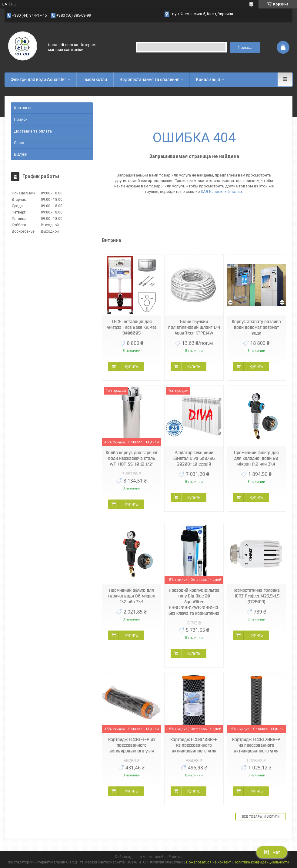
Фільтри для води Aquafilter (38, 79)
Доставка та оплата (33, 131)
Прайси (21, 119)
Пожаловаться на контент (209, 862)
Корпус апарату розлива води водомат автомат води (256, 327)
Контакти (23, 108)
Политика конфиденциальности (261, 862)
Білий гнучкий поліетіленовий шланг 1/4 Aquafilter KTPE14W (194, 327)
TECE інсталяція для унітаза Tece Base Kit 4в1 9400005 (132, 327)
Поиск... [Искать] (245, 47)
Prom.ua (175, 857)
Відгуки (21, 154)
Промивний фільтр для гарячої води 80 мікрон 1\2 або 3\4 (132, 596)
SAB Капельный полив (221, 192)
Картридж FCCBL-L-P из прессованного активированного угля (132, 745)
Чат (272, 852)
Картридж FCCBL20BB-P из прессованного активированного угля (256, 745)
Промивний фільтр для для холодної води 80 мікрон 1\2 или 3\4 (256, 458)
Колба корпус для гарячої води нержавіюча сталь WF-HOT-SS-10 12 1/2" (132, 458)
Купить (131, 366)
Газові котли (95, 79)
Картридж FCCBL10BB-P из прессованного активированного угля (194, 745)
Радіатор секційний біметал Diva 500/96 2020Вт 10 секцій (194, 458)
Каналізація (208, 79)
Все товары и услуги (261, 816)
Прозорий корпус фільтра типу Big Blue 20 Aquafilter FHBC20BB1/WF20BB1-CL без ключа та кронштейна (194, 602)
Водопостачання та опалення (150, 79)
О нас (19, 143)
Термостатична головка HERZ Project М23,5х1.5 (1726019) (256, 596)
